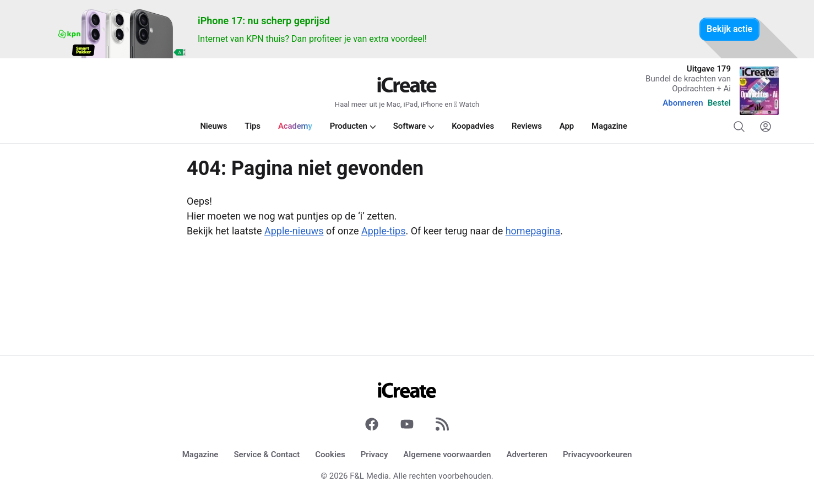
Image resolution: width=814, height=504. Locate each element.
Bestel (719, 103)
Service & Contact (267, 454)
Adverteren (527, 454)
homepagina (533, 231)
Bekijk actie (729, 29)
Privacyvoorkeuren (597, 454)
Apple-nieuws (294, 231)
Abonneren (683, 103)
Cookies (330, 454)
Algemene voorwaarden (447, 454)
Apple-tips (384, 231)
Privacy (375, 454)
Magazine (200, 454)
